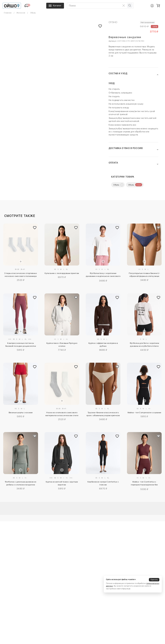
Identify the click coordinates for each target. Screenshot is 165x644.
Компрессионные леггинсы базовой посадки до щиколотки (21, 345)
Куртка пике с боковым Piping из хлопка (62, 345)
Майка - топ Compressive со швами (144, 413)
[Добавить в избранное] (35, 228)
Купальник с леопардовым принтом (62, 273)
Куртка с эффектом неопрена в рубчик (103, 345)
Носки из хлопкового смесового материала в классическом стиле (62, 414)
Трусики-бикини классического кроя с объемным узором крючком (103, 414)
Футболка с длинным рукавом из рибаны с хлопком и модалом (21, 483)
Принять (154, 580)
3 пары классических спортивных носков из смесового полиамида (21, 275)
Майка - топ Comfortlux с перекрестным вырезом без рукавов (144, 484)
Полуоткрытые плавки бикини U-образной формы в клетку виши (144, 275)
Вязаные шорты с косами (21, 413)
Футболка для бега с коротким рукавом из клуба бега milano (144, 345)
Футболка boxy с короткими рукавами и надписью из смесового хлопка (103, 275)
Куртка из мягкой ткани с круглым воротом (62, 483)
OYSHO (113, 22)
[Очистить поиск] (124, 5)
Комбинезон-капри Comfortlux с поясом (103, 483)
